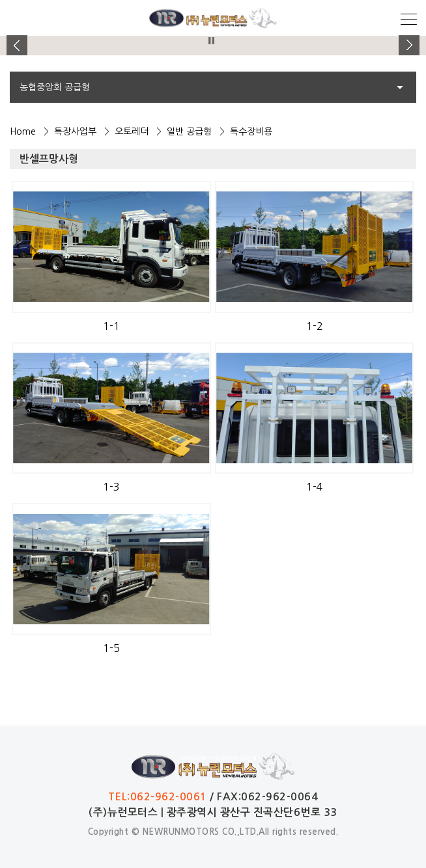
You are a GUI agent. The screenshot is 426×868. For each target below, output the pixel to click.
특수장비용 (251, 131)
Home (23, 131)
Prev (17, 46)
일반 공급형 (189, 131)
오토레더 (132, 131)
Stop (211, 41)
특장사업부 (75, 131)
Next (409, 46)
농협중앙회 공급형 (55, 87)
